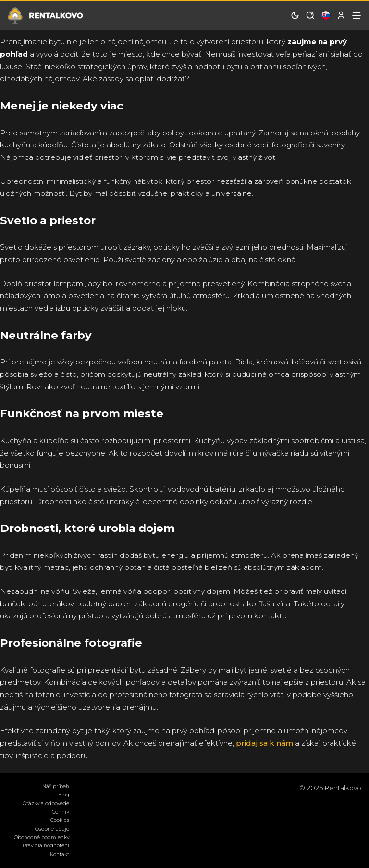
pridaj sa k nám (264, 743)
